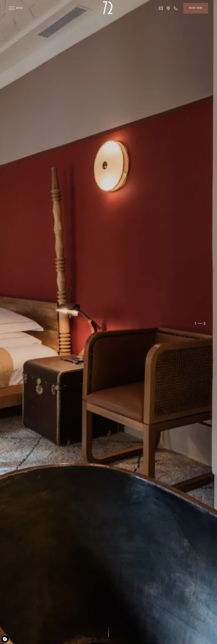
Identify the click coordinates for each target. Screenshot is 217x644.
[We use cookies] (5, 639)
